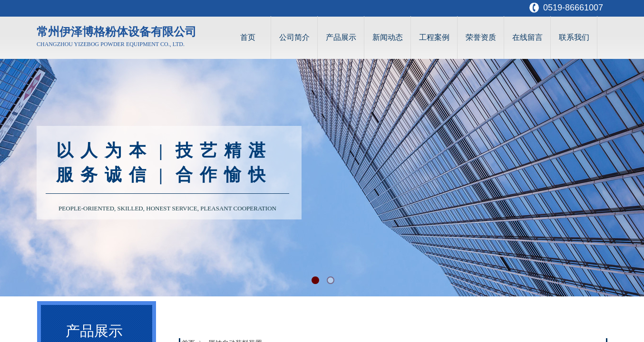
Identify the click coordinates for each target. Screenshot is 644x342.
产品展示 (341, 37)
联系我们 (574, 37)
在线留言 (527, 37)
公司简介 (294, 37)
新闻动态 (388, 37)
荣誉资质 (481, 37)
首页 (248, 37)
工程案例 (434, 37)
